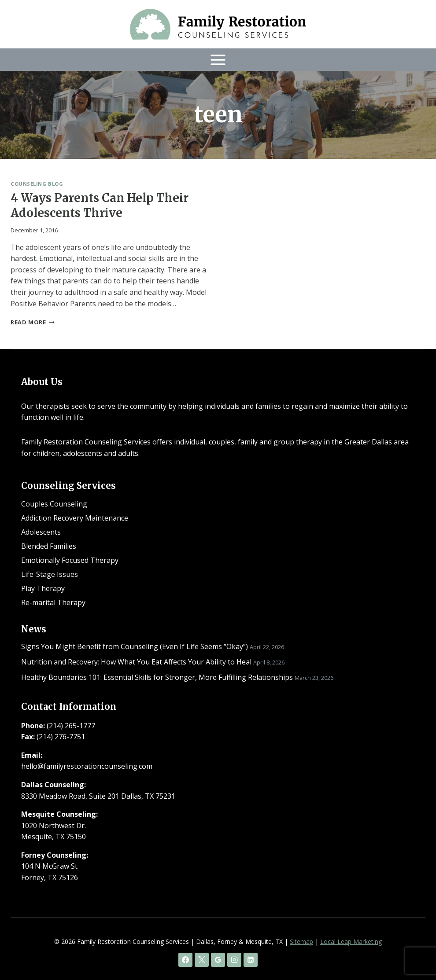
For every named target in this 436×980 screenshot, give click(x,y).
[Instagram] (234, 960)
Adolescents (41, 532)
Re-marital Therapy (53, 602)
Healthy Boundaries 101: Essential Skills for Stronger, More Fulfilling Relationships (157, 677)
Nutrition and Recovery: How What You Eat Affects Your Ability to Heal (136, 662)
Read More (33, 322)
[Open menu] (218, 60)
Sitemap (301, 941)
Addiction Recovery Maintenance (75, 518)
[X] (202, 960)
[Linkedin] (251, 960)
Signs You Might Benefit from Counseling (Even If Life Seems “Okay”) (135, 646)
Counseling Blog (37, 184)
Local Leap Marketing (351, 941)
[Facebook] (185, 960)
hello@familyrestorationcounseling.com (87, 766)
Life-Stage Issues (50, 574)
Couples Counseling (54, 504)
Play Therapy (43, 588)
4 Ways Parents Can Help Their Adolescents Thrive (100, 205)
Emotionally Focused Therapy (70, 560)
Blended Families (49, 546)
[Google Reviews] (218, 960)
